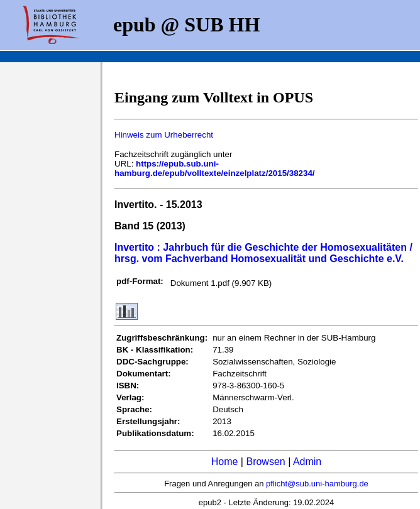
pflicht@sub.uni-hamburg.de (317, 484)
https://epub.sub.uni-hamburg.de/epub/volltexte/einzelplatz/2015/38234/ (215, 168)
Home (225, 462)
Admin (307, 462)
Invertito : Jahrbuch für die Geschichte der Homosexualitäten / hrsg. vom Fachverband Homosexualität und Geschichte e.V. (263, 253)
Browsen (265, 462)
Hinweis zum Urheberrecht (164, 135)
